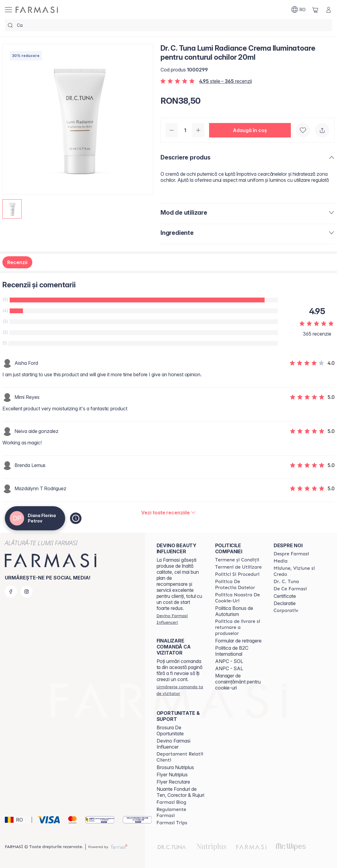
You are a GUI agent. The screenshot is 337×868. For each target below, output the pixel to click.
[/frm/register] (180, 619)
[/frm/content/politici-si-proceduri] (237, 574)
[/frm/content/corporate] (286, 611)
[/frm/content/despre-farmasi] (291, 554)
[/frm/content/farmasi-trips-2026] (172, 823)
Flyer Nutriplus (172, 775)
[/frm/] (37, 10)
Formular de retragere (238, 641)
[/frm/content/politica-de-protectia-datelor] (239, 585)
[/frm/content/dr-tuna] (286, 582)
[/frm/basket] (315, 10)
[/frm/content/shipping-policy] (239, 627)
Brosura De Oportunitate (170, 731)
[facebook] (11, 592)
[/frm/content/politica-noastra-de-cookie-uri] (239, 598)
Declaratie (285, 603)
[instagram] (27, 592)
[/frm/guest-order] (180, 690)
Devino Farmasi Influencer (173, 744)
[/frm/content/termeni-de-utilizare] (238, 567)
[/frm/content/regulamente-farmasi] (180, 813)
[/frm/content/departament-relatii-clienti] (180, 757)
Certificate (285, 596)
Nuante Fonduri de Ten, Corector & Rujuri (180, 792)
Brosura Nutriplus (175, 767)
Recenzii (17, 262)
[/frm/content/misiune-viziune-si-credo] (297, 571)
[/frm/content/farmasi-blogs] (172, 802)
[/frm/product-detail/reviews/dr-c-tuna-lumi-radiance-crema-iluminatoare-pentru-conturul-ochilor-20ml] (168, 513)
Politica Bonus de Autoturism (234, 611)
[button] (250, 130)
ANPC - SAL (229, 668)
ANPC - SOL (229, 661)
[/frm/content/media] (281, 561)
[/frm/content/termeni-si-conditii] (237, 560)
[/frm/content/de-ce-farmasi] (290, 589)
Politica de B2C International (232, 651)
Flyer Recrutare (173, 782)
